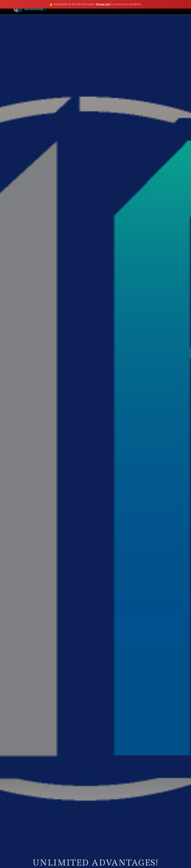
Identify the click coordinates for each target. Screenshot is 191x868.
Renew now (103, 4)
